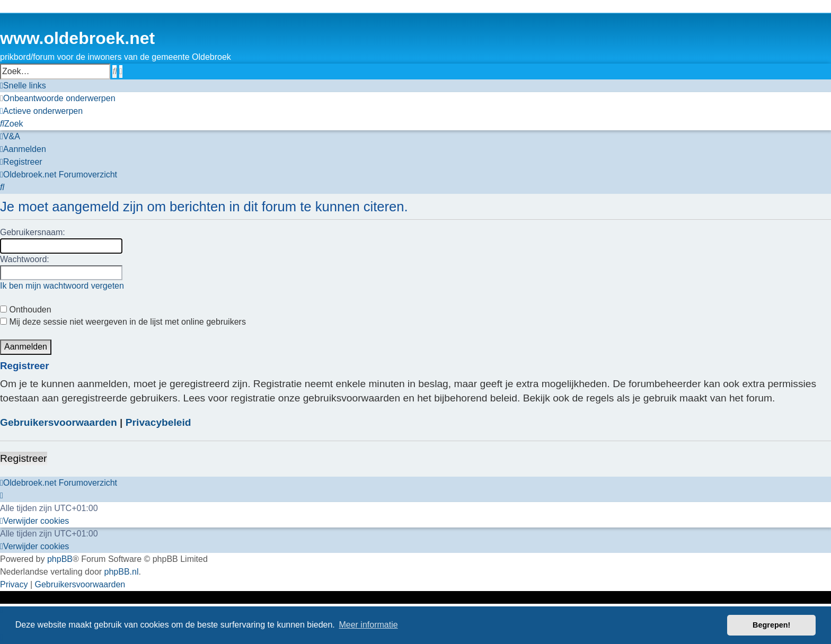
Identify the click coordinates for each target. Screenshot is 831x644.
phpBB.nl (122, 572)
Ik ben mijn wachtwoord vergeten (62, 286)
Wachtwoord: (25, 259)
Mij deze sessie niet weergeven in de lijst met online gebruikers (123, 322)
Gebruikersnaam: (33, 232)
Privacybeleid (158, 422)
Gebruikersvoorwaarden (59, 422)
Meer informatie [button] (368, 625)
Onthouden (26, 310)
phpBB (60, 559)
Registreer (24, 458)
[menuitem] (58, 99)
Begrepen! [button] (771, 625)
